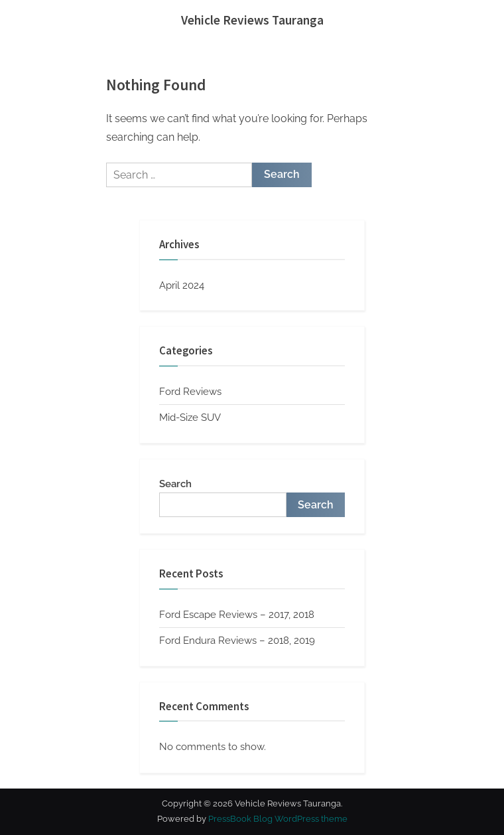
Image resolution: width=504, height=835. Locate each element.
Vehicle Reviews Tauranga (252, 20)
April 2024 (182, 285)
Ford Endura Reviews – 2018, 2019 (237, 641)
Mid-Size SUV (190, 417)
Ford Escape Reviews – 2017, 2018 (237, 615)
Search (175, 484)
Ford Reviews (190, 392)
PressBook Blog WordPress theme (278, 819)
